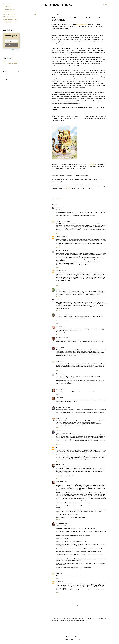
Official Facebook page (10, 17)
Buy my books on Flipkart (10, 63)
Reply (58, 218)
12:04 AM (65, 327)
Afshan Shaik (60, 431)
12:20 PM (62, 389)
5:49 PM (64, 271)
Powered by (11, 50)
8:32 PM (64, 289)
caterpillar (59, 289)
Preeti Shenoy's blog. (56, 5)
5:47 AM (62, 347)
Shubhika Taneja (61, 338)
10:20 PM (73, 314)
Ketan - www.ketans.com (63, 314)
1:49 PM (67, 523)
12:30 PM (62, 398)
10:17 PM (61, 300)
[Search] (105, 5)
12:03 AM (66, 418)
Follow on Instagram (9, 9)
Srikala (58, 448)
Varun (58, 374)
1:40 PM (67, 482)
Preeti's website (8, 7)
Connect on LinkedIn (9, 14)
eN (57, 300)
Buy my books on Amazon (11, 61)
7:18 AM (64, 361)
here (67, 188)
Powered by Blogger (71, 636)
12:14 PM (62, 374)
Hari (58, 573)
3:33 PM (63, 207)
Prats (58, 347)
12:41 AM (68, 338)
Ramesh (59, 361)
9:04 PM (63, 465)
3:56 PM (65, 237)
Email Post (58, 199)
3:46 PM (68, 221)
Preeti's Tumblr (7, 22)
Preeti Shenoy (60, 482)
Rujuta (58, 207)
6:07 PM (68, 407)
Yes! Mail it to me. (11, 45)
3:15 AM (61, 573)
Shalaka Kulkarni (61, 407)
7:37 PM (62, 448)
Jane (58, 398)
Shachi (58, 465)
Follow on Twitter (8, 12)
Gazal (58, 389)
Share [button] (36, 14)
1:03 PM (66, 431)
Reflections (60, 418)
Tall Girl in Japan (61, 221)
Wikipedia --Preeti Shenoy (11, 19)
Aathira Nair (60, 237)
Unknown (59, 271)
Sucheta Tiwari (60, 251)
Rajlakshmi (59, 327)
